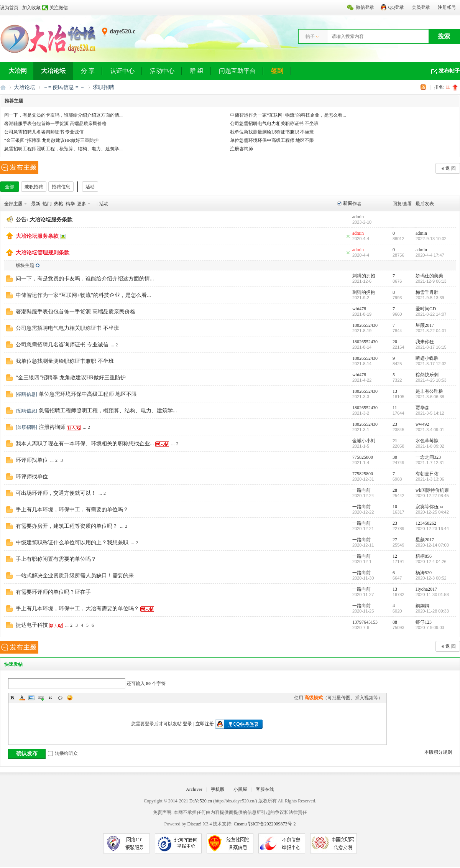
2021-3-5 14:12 (430, 413)
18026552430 (365, 325)
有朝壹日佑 (427, 474)
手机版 (218, 789)
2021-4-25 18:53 (431, 380)
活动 (90, 187)
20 (395, 342)
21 (395, 441)
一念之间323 (428, 457)
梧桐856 (424, 556)
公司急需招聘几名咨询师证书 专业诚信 (44, 132)
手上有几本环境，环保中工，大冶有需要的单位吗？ (77, 609)
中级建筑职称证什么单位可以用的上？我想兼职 (72, 543)
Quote (51, 698)
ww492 (422, 424)
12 (395, 556)
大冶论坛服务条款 (51, 220)
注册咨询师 (242, 149)
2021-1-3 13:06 (430, 479)
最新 (36, 204)
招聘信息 (61, 187)
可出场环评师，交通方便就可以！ (56, 493)
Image (31, 698)
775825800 (363, 457)
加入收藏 (31, 8)
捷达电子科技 (32, 625)
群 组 (197, 71)
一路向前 (361, 490)
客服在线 (265, 789)
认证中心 (122, 71)
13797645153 (365, 622)
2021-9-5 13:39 (430, 298)
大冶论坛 (53, 71)
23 (395, 424)
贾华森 (422, 408)
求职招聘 (103, 87)
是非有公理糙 (429, 391)
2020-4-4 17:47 (430, 255)
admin (358, 217)
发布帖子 (449, 71)
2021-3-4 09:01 (430, 430)
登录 (187, 724)
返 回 (451, 168)
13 (395, 391)
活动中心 (162, 71)
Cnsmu (241, 824)
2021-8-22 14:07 (431, 314)
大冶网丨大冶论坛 (3, 87)
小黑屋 (240, 789)
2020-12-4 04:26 (431, 562)
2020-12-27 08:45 (432, 496)
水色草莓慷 (427, 441)
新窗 (348, 203)
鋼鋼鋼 (422, 606)
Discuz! (194, 824)
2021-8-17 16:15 (431, 347)
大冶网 (18, 71)
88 (395, 622)
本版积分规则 (438, 752)
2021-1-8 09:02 (430, 446)
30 (395, 457)
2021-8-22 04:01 (431, 331)
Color (22, 698)
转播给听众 (63, 753)
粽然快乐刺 (427, 375)
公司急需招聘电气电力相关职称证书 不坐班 (274, 124)
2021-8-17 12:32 (431, 364)
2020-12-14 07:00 (432, 545)
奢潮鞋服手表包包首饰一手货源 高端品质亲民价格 (55, 124)
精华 (70, 204)
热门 (47, 204)
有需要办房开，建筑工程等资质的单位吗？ (67, 526)
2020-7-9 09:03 (430, 628)
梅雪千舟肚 (427, 292)
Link (41, 698)
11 (395, 408)
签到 (277, 71)
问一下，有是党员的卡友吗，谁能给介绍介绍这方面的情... (63, 115)
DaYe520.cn (201, 801)
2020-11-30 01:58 (432, 595)
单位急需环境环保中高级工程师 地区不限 (272, 140)
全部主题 (13, 204)
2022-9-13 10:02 (431, 239)
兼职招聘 (34, 187)
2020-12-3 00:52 (431, 578)
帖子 (310, 36)
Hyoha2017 (426, 589)
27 (395, 540)
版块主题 (25, 265)
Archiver (194, 789)
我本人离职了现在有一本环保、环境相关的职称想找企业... (85, 444)
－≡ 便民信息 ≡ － (64, 87)
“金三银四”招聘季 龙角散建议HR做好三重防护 (51, 140)
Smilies (70, 698)
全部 (10, 187)
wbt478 (359, 309)
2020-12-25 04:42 (432, 512)
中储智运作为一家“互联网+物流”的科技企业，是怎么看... (288, 115)
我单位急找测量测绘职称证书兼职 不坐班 (272, 132)
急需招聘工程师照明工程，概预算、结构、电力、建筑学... (63, 149)
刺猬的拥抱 (364, 276)
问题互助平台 (237, 71)
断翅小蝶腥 (427, 358)
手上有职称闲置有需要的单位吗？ (56, 559)
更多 (82, 204)
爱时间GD (426, 309)
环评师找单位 (32, 460)
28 (395, 490)
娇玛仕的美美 (429, 276)
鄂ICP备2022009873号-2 (272, 824)
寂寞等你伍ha (429, 507)
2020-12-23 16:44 (432, 529)
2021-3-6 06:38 (430, 397)
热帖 (59, 204)
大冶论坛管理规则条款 (43, 253)
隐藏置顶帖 (348, 236)
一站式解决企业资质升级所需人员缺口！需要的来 (75, 576)
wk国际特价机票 (432, 490)
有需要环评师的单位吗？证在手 (53, 592)
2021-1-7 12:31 (430, 463)
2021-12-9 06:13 (431, 281)
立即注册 (205, 724)
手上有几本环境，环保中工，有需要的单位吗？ (72, 510)
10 (395, 507)
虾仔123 (424, 622)
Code (60, 698)
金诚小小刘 (364, 441)
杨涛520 (424, 573)
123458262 (426, 523)
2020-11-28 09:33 (432, 611)
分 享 (88, 71)
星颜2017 (425, 325)
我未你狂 (425, 342)
